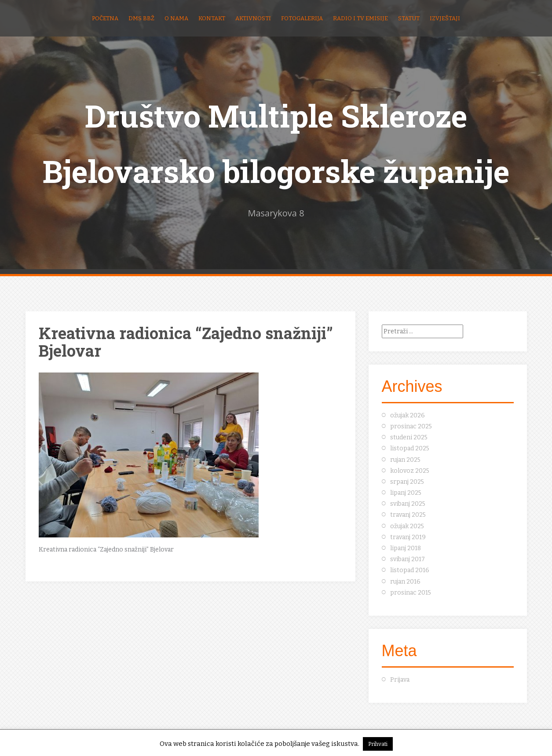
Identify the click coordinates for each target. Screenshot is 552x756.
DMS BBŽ (141, 18)
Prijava (400, 680)
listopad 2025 (410, 448)
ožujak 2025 (407, 526)
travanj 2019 (408, 537)
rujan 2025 (405, 460)
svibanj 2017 (408, 559)
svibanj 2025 (408, 504)
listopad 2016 (410, 570)
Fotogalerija (302, 18)
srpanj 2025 (407, 482)
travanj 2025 (408, 515)
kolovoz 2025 (410, 471)
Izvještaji (445, 18)
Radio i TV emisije (360, 18)
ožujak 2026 (408, 415)
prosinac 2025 (411, 426)
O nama (176, 18)
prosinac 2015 (411, 593)
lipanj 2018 (406, 548)
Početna (105, 18)
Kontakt (212, 18)
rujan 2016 (405, 582)
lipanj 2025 (406, 493)
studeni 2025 (409, 437)
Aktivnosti (253, 18)
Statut (409, 18)
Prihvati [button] (378, 744)
